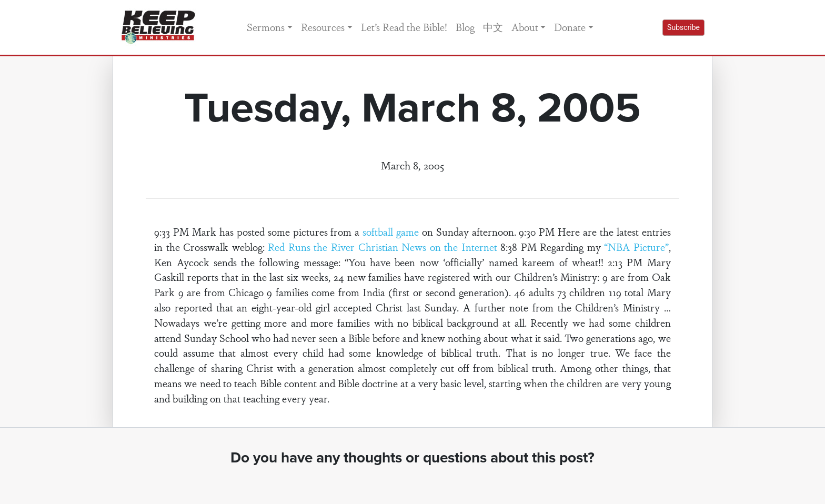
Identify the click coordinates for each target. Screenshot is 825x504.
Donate (570, 27)
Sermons (266, 27)
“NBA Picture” (636, 247)
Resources (323, 27)
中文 (493, 27)
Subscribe (683, 27)
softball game (391, 231)
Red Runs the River (311, 247)
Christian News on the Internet (428, 247)
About (525, 27)
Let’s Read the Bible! (404, 27)
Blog (465, 27)
